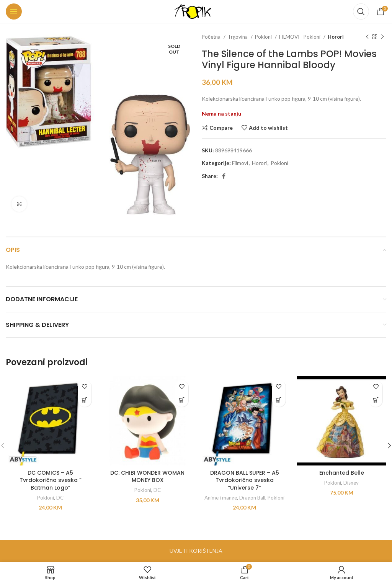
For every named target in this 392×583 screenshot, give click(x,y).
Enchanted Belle (342, 473)
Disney (351, 483)
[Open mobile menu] (14, 11)
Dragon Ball (252, 498)
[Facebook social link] (224, 176)
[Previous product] (367, 37)
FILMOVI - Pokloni (300, 37)
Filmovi (240, 163)
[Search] (361, 11)
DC (60, 498)
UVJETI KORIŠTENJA (196, 551)
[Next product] (382, 37)
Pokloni (264, 37)
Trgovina (238, 37)
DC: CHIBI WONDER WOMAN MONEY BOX (147, 477)
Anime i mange (221, 498)
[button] (85, 400)
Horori (336, 37)
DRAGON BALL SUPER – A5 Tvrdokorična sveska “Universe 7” (245, 480)
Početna (212, 37)
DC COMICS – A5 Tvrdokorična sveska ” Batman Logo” (51, 480)
